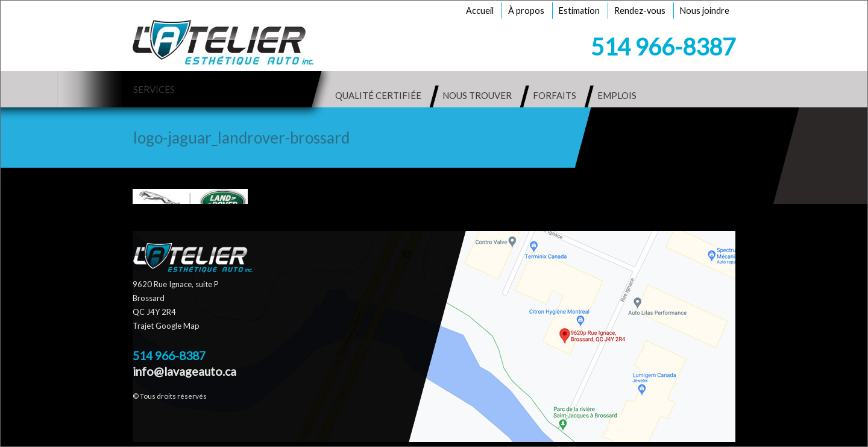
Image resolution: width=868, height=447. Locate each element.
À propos (526, 11)
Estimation (579, 11)
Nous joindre (705, 11)
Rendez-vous (640, 11)
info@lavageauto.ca (184, 371)
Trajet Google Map (166, 326)
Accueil (480, 11)
